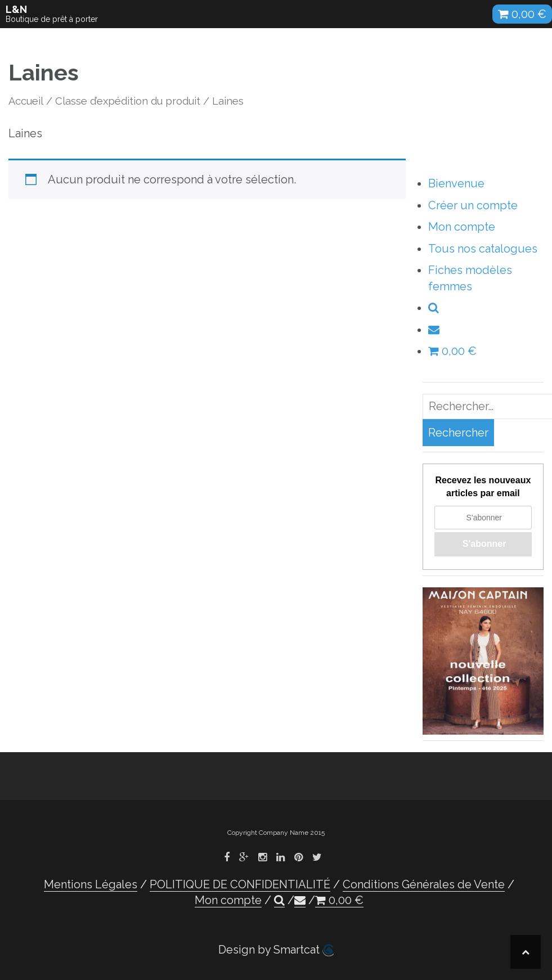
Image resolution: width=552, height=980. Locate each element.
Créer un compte (473, 205)
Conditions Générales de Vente (424, 884)
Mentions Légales (91, 884)
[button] (434, 308)
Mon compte (462, 227)
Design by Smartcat (276, 950)
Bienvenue (456, 183)
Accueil (26, 101)
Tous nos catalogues (483, 249)
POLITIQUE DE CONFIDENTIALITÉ (240, 884)
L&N (16, 9)
